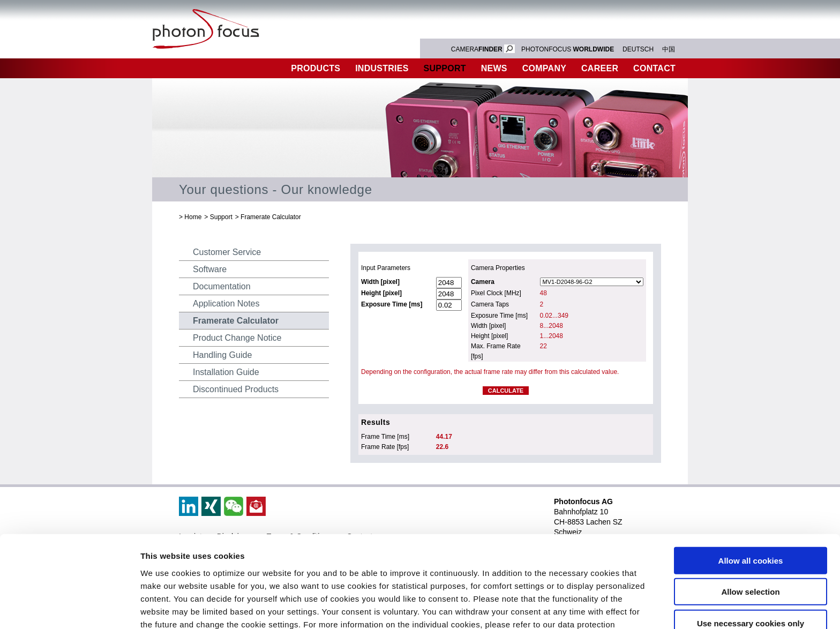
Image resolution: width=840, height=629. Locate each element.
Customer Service (227, 252)
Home (193, 217)
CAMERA (483, 49)
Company (544, 68)
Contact (654, 68)
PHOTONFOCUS (568, 49)
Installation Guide (226, 372)
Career (600, 68)
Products (316, 68)
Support (445, 68)
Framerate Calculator (271, 217)
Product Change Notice (237, 338)
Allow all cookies (751, 496)
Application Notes (226, 304)
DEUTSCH (638, 49)
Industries (382, 68)
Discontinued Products (236, 389)
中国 (669, 49)
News (494, 68)
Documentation (222, 286)
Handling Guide (222, 355)
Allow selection (750, 528)
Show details (562, 608)
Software (210, 269)
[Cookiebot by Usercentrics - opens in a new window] (69, 608)
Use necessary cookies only (751, 559)
